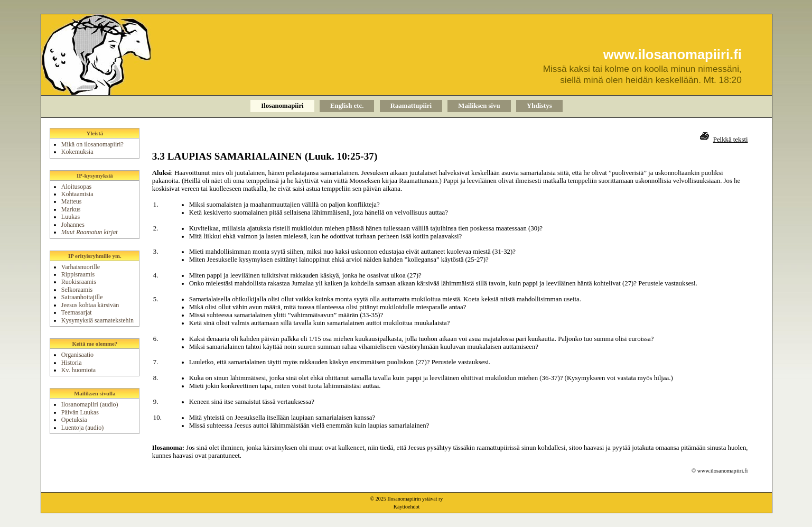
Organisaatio (77, 355)
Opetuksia (74, 420)
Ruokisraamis (79, 282)
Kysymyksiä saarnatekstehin (97, 320)
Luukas (71, 217)
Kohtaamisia (77, 194)
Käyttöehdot (407, 507)
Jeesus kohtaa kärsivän (90, 305)
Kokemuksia (77, 152)
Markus (71, 209)
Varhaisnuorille (81, 267)
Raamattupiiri (411, 106)
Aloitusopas (76, 187)
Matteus (72, 201)
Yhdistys (539, 106)
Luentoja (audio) (82, 428)
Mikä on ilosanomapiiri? (92, 144)
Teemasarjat (77, 312)
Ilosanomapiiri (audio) (90, 404)
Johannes (73, 225)
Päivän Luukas (80, 412)
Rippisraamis (78, 274)
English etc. (347, 106)
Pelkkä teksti (731, 140)
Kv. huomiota (78, 370)
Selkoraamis (77, 290)
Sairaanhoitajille (82, 297)
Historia (72, 363)
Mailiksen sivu (479, 106)
